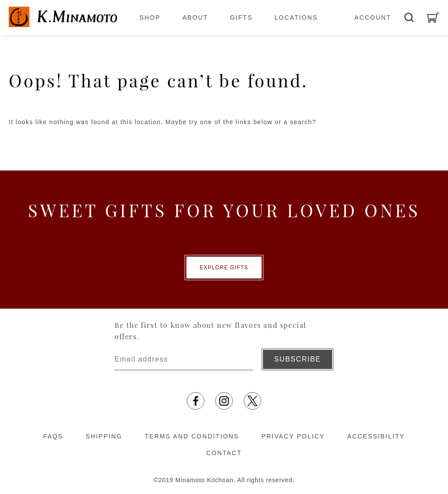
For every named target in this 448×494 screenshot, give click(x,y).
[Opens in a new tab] (196, 401)
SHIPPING (104, 436)
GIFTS (241, 17)
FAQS (53, 436)
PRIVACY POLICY (293, 436)
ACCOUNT (373, 17)
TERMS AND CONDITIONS (192, 436)
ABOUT (195, 17)
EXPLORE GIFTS (224, 268)
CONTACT (224, 453)
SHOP (150, 17)
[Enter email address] (184, 359)
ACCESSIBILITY (376, 436)
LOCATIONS (296, 17)
